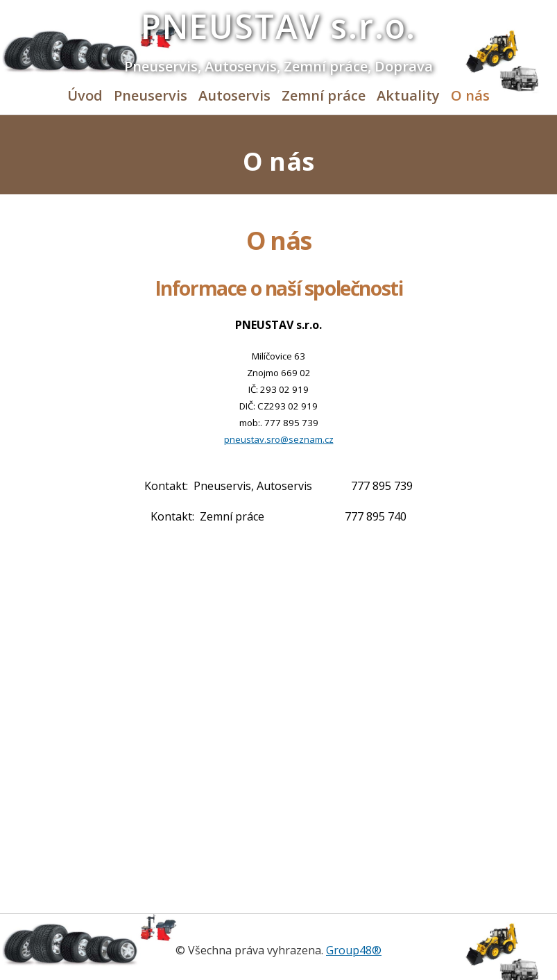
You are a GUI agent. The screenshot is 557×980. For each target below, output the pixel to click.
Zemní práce (324, 95)
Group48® (354, 950)
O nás (470, 95)
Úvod (85, 95)
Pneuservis (151, 95)
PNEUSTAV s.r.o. (279, 26)
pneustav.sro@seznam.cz (279, 439)
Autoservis (234, 95)
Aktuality (408, 95)
